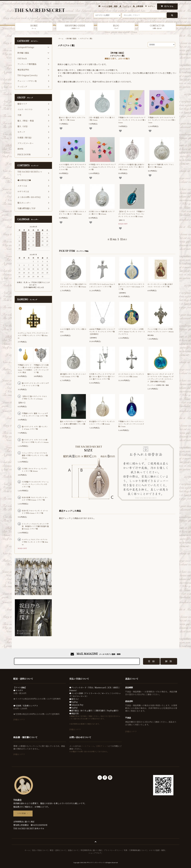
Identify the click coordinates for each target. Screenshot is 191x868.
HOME (34, 27)
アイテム (167, 6)
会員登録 (140, 6)
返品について (73, 850)
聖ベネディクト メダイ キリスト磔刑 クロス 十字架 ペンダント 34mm (35, 441)
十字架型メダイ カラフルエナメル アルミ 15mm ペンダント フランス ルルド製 (102, 167)
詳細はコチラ (19, 719)
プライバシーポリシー (113, 850)
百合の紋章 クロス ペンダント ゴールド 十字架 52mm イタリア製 (35, 499)
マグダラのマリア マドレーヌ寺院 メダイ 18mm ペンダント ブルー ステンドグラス (132, 331)
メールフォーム (87, 746)
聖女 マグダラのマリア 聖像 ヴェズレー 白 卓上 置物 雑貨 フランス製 (73, 423)
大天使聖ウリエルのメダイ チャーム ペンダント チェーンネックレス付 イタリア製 (35, 484)
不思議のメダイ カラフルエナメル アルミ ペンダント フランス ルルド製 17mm (162, 120)
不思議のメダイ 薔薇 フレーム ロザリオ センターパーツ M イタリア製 (35, 414)
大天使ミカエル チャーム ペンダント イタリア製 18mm (35, 470)
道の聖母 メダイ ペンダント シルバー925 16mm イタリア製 (73, 375)
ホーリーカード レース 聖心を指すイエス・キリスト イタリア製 (160, 285)
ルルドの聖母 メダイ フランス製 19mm (73, 330)
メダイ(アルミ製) (86, 38)
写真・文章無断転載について (135, 850)
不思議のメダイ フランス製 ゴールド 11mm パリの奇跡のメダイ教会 (25, 369)
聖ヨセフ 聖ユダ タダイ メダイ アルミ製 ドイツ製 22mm (72, 119)
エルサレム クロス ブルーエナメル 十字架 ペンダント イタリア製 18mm (35, 542)
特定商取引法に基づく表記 (91, 850)
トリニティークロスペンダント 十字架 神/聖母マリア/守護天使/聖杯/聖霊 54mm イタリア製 (35, 526)
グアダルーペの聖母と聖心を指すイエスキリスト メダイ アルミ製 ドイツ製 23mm (131, 167)
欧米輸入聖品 (71, 38)
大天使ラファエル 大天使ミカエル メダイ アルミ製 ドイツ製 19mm (73, 213)
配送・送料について (58, 850)
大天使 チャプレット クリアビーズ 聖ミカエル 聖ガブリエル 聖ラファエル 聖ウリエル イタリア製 (102, 376)
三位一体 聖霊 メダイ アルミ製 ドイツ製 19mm (102, 119)
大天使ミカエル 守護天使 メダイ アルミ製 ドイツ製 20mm (102, 213)
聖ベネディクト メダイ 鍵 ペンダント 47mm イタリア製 (35, 428)
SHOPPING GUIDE (75, 27)
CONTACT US (157, 27)
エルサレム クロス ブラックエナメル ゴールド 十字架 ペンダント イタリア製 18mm (33, 335)
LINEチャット (102, 746)
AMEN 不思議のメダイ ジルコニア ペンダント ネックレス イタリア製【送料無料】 (102, 331)
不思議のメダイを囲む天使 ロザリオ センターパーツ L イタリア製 (41, 369)
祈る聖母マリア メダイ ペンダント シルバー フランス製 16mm (102, 423)
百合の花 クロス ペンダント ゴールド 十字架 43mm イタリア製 (35, 512)
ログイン (151, 6)
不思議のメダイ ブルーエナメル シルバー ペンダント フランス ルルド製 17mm (131, 424)
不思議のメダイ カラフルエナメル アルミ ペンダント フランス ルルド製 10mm (132, 120)
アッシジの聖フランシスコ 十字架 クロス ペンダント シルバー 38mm (160, 330)
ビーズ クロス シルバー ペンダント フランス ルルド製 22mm (131, 375)
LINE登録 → (23, 813)
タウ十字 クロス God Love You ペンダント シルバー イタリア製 (102, 285)
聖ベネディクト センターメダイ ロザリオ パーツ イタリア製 (35, 384)
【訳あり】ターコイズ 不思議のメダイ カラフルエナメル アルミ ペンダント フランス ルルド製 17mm (132, 214)
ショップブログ (95, 853)
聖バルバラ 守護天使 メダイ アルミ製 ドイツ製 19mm (161, 166)
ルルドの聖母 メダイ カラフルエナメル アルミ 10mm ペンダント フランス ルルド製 (73, 167)
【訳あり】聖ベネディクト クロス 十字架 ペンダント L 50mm (34, 397)
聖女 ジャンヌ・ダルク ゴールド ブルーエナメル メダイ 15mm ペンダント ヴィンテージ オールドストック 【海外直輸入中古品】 (160, 378)
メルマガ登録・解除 (109, 6)
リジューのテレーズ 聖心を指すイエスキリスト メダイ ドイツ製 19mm (73, 285)
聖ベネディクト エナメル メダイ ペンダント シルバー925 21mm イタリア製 (131, 287)
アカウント (127, 6)
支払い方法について (40, 850)
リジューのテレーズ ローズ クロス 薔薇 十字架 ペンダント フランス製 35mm (35, 455)
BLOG (116, 27)
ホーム (61, 38)
